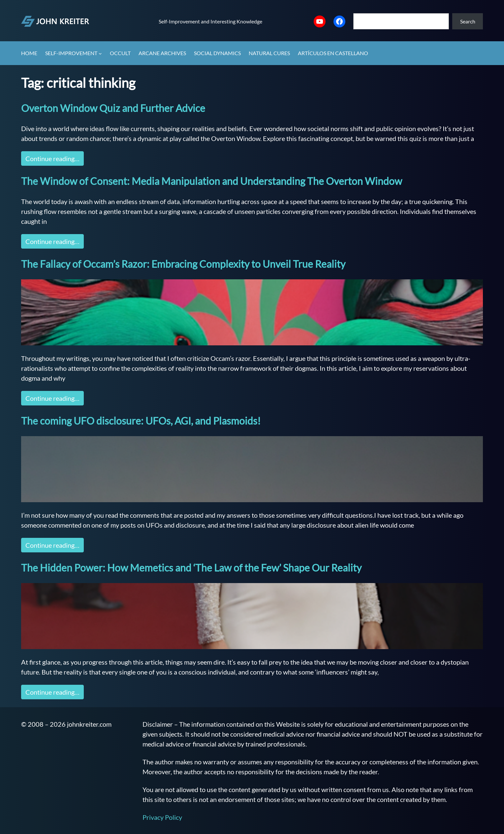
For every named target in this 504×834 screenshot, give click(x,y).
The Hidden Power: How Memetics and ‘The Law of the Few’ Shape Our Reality (191, 568)
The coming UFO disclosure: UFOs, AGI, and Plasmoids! (141, 421)
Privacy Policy (162, 817)
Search (468, 21)
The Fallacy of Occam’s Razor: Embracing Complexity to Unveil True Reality (183, 264)
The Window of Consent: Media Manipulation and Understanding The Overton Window (212, 181)
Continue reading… (52, 158)
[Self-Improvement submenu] (100, 53)
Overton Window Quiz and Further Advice (113, 108)
